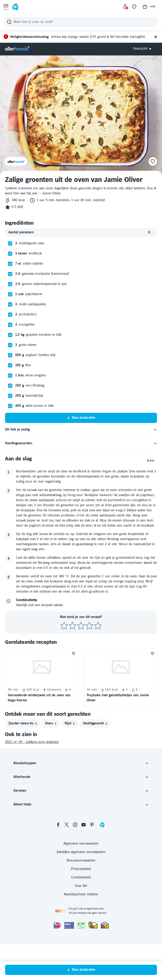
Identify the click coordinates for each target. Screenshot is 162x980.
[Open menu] (6, 7)
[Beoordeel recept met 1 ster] (64, 626)
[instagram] (75, 825)
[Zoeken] (81, 22)
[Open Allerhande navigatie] (144, 49)
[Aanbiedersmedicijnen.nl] (81, 925)
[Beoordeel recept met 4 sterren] (89, 626)
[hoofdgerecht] (95, 724)
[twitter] (67, 825)
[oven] (51, 724)
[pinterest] (92, 825)
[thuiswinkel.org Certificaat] (93, 925)
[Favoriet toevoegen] (74, 654)
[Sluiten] (156, 37)
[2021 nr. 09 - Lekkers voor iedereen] (81, 742)
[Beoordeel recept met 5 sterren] (98, 626)
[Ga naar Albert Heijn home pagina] (15, 7)
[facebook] (58, 825)
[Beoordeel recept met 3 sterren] (81, 626)
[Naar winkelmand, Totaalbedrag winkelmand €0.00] (149, 7)
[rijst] (70, 724)
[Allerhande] (17, 49)
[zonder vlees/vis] (23, 724)
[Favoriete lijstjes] (134, 7)
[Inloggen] (126, 7)
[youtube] (84, 825)
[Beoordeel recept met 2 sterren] (73, 626)
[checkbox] (10, 244)
